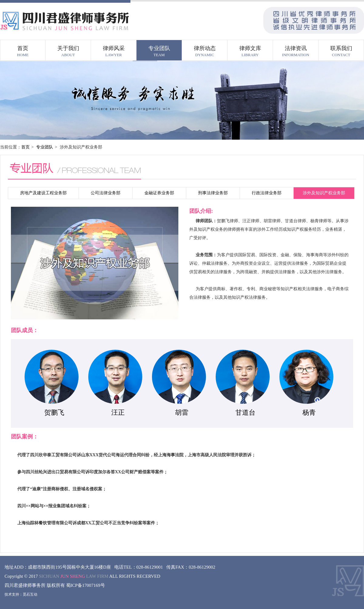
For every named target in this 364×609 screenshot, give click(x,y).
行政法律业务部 (267, 193)
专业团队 (45, 147)
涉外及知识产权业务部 (324, 193)
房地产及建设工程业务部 (43, 193)
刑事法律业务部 (213, 193)
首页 (25, 147)
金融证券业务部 (159, 193)
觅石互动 (30, 594)
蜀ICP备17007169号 (86, 585)
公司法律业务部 (106, 193)
